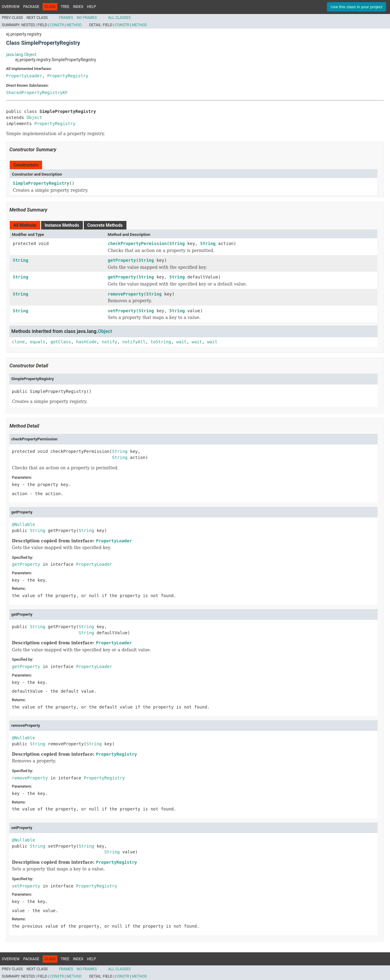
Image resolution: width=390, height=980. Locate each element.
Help (92, 7)
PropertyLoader (24, 76)
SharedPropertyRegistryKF (37, 93)
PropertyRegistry (68, 76)
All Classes (119, 18)
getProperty (122, 260)
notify (110, 342)
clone (18, 342)
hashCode (86, 342)
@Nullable (23, 524)
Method (74, 25)
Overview (11, 7)
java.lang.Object (21, 54)
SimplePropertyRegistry (41, 183)
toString (161, 342)
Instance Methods (62, 225)
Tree (65, 7)
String (177, 243)
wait (182, 342)
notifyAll (134, 342)
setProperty (122, 311)
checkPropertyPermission (137, 243)
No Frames (87, 18)
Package (31, 7)
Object (34, 117)
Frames (66, 18)
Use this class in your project (356, 7)
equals (38, 342)
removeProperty (126, 294)
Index (78, 7)
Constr (57, 25)
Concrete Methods (105, 225)
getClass (60, 342)
